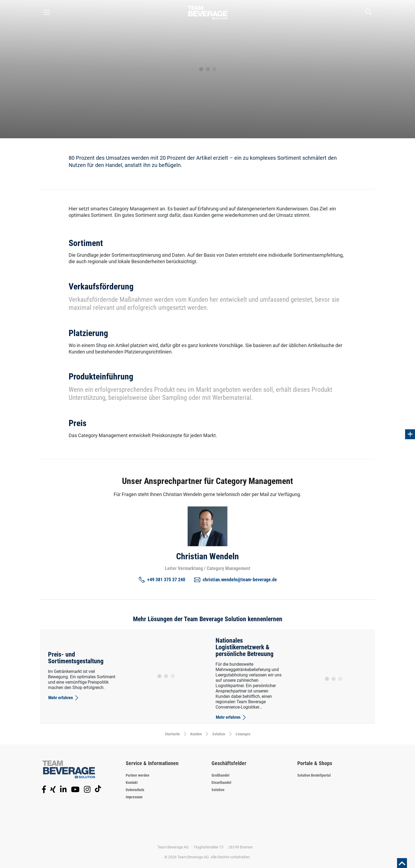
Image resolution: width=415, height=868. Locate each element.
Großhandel (221, 775)
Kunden (196, 734)
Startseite (172, 734)
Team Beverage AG (173, 847)
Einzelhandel (221, 783)
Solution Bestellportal (314, 775)
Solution (219, 734)
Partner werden (138, 775)
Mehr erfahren (64, 698)
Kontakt (132, 783)
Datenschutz (135, 790)
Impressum (134, 797)
